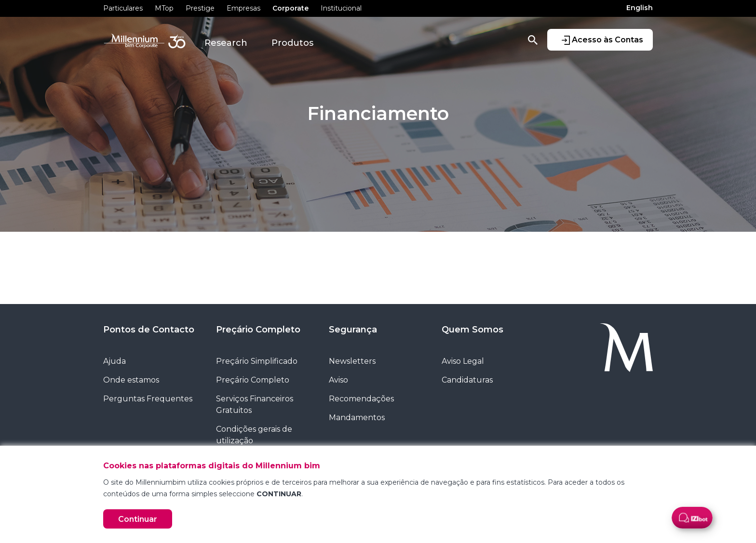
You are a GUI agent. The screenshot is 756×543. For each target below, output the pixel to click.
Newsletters (352, 361)
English (640, 8)
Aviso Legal (463, 361)
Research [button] (226, 43)
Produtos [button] (292, 43)
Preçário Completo (258, 330)
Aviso (338, 380)
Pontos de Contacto (149, 330)
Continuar (138, 519)
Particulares (123, 8)
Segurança (353, 330)
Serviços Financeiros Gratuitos (255, 404)
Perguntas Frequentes (148, 399)
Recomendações (361, 399)
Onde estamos (131, 380)
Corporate (290, 8)
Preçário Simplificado (257, 361)
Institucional (341, 8)
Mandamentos (357, 417)
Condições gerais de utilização (254, 435)
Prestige (200, 8)
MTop (164, 8)
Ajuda (115, 361)
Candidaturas (467, 380)
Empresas (243, 8)
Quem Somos (472, 330)
